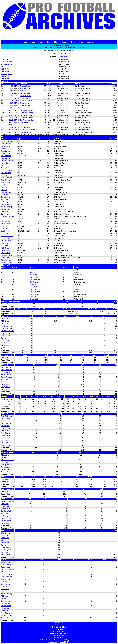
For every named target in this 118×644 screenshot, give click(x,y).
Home (25, 42)
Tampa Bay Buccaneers (28, 130)
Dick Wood (5, 79)
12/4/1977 (13, 127)
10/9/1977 (13, 108)
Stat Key (63, 53)
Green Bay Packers (27, 101)
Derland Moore (6, 219)
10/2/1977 (13, 105)
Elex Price (5, 233)
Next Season (70, 50)
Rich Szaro (5, 248)
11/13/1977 (13, 120)
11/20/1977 (13, 122)
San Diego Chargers (27, 108)
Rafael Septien (35, 294)
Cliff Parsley (34, 282)
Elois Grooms (6, 183)
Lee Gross (5, 185)
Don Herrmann (6, 187)
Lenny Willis (5, 258)
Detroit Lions (24, 103)
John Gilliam (5, 180)
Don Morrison (6, 221)
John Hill (4, 190)
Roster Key (55, 53)
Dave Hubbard (6, 192)
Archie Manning (7, 207)
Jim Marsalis (5, 209)
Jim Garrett (5, 67)
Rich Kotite (5, 69)
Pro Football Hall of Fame (59, 633)
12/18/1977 (13, 132)
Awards (80, 42)
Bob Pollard (5, 231)
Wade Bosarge (6, 149)
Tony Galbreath (6, 178)
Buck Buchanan (7, 62)
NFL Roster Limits (59, 631)
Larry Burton (5, 153)
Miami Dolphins (25, 96)
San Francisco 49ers (27, 120)
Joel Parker (5, 229)
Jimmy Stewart (6, 241)
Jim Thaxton (5, 250)
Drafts (73, 42)
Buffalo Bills (24, 91)
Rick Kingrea (6, 202)
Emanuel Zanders (7, 263)
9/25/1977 (13, 103)
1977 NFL (47, 50)
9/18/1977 (13, 101)
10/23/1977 (13, 113)
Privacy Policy (59, 638)
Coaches (65, 42)
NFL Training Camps (59, 629)
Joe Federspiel (6, 173)
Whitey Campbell (7, 64)
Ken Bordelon (6, 146)
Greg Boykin (5, 151)
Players (57, 42)
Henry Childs (6, 163)
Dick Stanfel (5, 76)
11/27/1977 (13, 125)
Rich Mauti (5, 212)
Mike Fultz (5, 175)
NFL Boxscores (59, 625)
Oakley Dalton (6, 168)
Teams (49, 42)
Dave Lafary (5, 204)
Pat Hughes (5, 195)
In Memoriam (59, 623)
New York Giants (26, 89)
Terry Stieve (5, 243)
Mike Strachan (6, 246)
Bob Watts (33, 275)
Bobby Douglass (7, 170)
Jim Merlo (4, 214)
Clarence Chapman (8, 161)
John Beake (5, 59)
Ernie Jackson (6, 197)
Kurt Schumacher (7, 236)
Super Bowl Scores (59, 636)
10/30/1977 (13, 115)
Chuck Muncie (6, 224)
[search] (34, 35)
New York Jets (25, 93)
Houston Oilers (25, 98)
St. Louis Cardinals (26, 113)
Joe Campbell (6, 156)
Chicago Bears (25, 86)
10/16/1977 (13, 110)
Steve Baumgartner (8, 141)
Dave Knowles (35, 292)
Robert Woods (6, 260)
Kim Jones (5, 199)
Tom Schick (34, 284)
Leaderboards (90, 42)
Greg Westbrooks (7, 255)
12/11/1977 (13, 130)
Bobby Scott (5, 238)
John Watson (6, 253)
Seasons (41, 42)
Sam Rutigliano (6, 74)
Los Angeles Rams (26, 110)
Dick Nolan (5, 71)
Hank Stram (64, 57)
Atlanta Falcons (25, 122)
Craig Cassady (6, 158)
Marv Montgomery (7, 216)
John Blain (33, 297)
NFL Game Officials (59, 627)
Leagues (33, 42)
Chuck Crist (5, 166)
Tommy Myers (6, 226)
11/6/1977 (13, 118)
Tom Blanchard (6, 144)
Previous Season (58, 50)
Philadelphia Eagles (27, 118)
